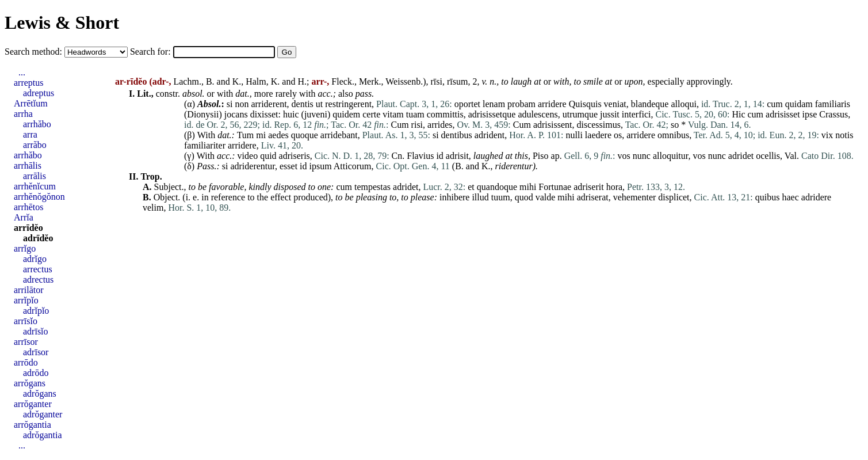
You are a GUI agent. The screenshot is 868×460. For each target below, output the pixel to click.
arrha (23, 114)
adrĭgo (35, 259)
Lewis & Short (62, 22)
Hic (738, 114)
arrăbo (35, 145)
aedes (278, 135)
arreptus (29, 83)
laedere (598, 135)
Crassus (833, 114)
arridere (552, 104)
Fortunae (555, 187)
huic (291, 114)
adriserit (588, 187)
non (242, 104)
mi (261, 135)
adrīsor (36, 352)
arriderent (269, 104)
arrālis (35, 176)
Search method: (35, 52)
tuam (415, 114)
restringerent (348, 104)
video (248, 156)
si (230, 104)
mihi (528, 187)
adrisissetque (492, 114)
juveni (316, 114)
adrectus (38, 280)
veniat (615, 104)
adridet (741, 156)
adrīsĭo (36, 331)
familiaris (833, 104)
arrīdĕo (28, 228)
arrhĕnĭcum (35, 186)
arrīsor (26, 342)
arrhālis (28, 166)
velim (153, 208)
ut (319, 104)
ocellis (768, 156)
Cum (399, 125)
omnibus (673, 135)
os (618, 135)
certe (371, 114)
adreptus (39, 93)
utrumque (580, 114)
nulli (574, 135)
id (439, 156)
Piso (541, 156)
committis (445, 114)
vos (624, 156)
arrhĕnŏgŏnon (39, 197)
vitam (393, 114)
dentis (303, 104)
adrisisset (783, 114)
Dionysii (203, 114)
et (471, 187)
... (22, 72)
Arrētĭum (31, 103)
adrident (490, 135)
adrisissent (553, 125)
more (264, 94)
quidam (799, 104)
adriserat (593, 197)
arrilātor (29, 290)
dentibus (457, 135)
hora (614, 187)
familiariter (205, 145)
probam (521, 104)
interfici (636, 114)
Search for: (152, 52)
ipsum (321, 166)
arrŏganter (33, 404)
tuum (501, 197)
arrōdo (26, 362)
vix (827, 135)
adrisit (457, 156)
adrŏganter (43, 414)
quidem (346, 114)
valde (546, 197)
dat (223, 135)
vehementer (635, 197)
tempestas (372, 187)
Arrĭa (24, 217)
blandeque (650, 104)
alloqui (683, 104)
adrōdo (36, 373)
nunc (642, 156)
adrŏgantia (43, 435)
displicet (674, 197)
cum (775, 104)
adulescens (538, 114)
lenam (494, 104)
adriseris (295, 156)
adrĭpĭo (36, 311)
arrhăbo (37, 124)
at (537, 81)
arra (30, 134)
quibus (768, 197)
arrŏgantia (32, 425)
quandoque (497, 187)
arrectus (38, 269)
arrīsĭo (26, 321)
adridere (816, 197)
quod (524, 197)
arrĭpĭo (26, 300)
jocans (236, 114)
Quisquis (585, 104)
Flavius (420, 156)
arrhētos (29, 207)
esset (288, 166)
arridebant (339, 135)
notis (844, 135)
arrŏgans (30, 383)
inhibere (454, 197)
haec (790, 197)
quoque (305, 135)
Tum (246, 135)
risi (417, 125)
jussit (610, 114)
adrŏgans (40, 394)
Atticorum (353, 166)
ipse (810, 114)
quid (268, 156)
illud (480, 197)
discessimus (598, 125)
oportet (467, 104)
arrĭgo (25, 248)
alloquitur (671, 156)
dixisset (264, 114)
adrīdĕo (38, 238)
